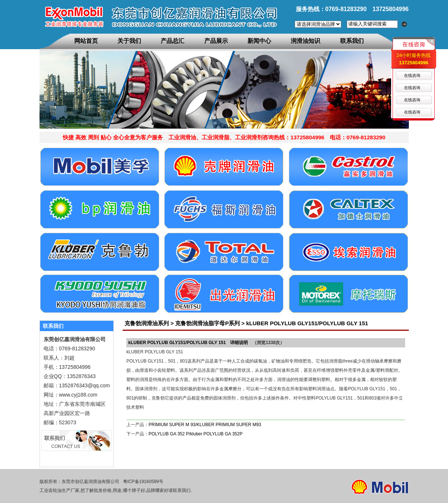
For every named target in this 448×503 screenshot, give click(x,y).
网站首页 (86, 41)
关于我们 (129, 41)
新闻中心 (259, 41)
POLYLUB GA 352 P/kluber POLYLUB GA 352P (195, 434)
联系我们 (352, 41)
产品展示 (216, 41)
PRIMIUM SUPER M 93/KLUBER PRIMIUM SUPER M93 (205, 425)
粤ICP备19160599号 (143, 482)
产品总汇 (172, 41)
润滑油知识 (305, 41)
